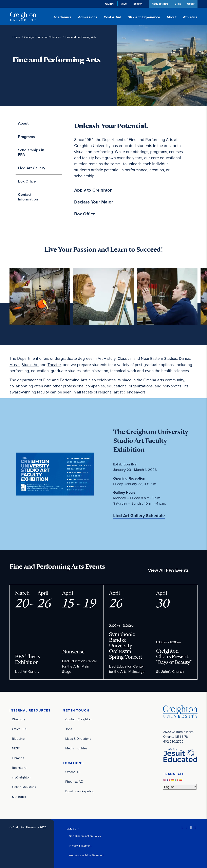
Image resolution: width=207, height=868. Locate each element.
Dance (188, 358)
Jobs (69, 729)
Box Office (27, 181)
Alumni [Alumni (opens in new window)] (108, 4)
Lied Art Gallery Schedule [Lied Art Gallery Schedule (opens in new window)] (139, 515)
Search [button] (137, 4)
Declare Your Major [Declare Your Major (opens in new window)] (94, 202)
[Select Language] (180, 787)
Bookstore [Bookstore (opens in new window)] (19, 768)
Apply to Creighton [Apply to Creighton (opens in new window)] (93, 190)
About (23, 123)
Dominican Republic (80, 791)
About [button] (172, 17)
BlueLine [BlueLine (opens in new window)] (18, 739)
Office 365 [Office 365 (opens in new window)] (20, 729)
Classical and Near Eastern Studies (149, 358)
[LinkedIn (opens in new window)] (182, 827)
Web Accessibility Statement (87, 855)
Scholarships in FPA (31, 152)
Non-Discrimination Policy (85, 836)
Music (15, 364)
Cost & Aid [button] (112, 17)
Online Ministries (24, 787)
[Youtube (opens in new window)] (195, 827)
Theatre (55, 364)
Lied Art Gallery (32, 168)
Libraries (18, 758)
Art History (107, 358)
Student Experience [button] (144, 17)
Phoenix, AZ (74, 782)
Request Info (159, 4)
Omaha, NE (73, 772)
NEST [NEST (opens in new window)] (16, 748)
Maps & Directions (78, 739)
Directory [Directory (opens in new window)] (18, 719)
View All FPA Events (168, 570)
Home (16, 37)
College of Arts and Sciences (42, 37)
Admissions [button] (88, 17)
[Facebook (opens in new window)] (187, 827)
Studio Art (31, 364)
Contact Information (28, 197)
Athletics (190, 17)
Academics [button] (62, 17)
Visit (177, 4)
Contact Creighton (78, 719)
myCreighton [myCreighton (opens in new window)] (21, 777)
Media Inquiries (76, 748)
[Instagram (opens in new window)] (191, 827)
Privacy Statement (80, 846)
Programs (26, 137)
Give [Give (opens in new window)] (123, 4)
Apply (191, 4)
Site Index (19, 797)
